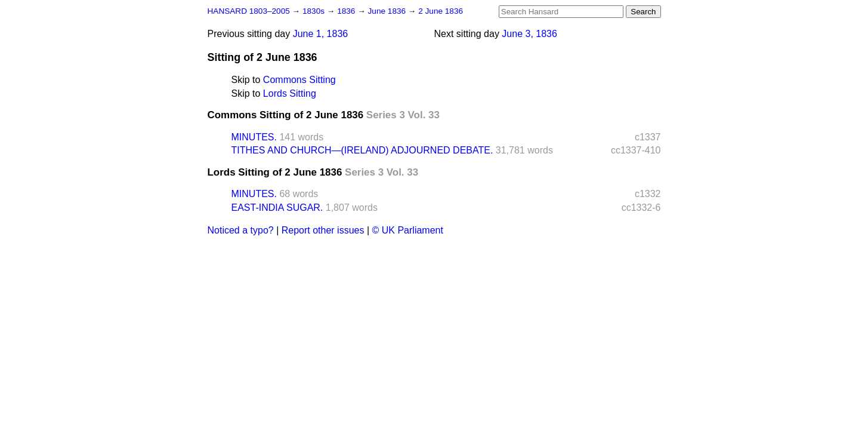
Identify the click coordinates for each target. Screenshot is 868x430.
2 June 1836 (441, 11)
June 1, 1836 (321, 34)
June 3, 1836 (529, 34)
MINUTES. (254, 137)
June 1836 (388, 11)
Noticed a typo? (241, 230)
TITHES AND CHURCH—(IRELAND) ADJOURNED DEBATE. (362, 150)
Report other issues (323, 230)
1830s (315, 11)
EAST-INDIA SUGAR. (277, 208)
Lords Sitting (290, 93)
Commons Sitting (299, 80)
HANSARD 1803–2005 (249, 11)
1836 (347, 11)
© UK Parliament (408, 230)
